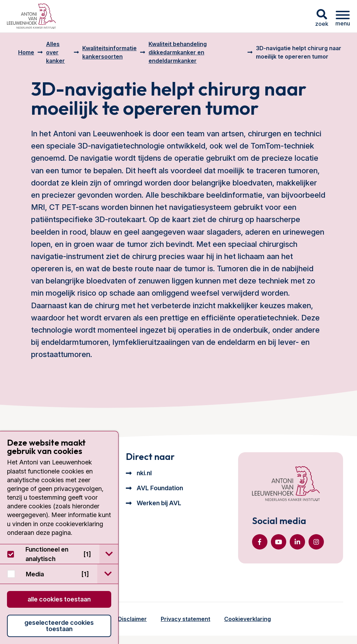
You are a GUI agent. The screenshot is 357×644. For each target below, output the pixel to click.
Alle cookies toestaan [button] (59, 599)
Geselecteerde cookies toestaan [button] (59, 626)
